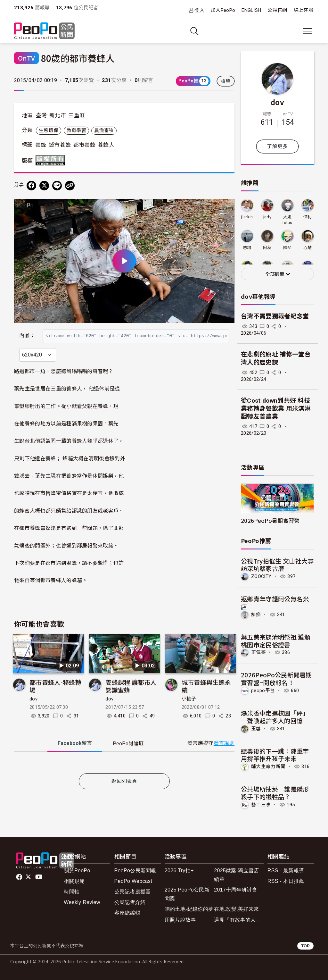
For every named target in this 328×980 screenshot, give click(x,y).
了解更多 (277, 146)
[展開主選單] (307, 31)
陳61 (288, 248)
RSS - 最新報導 (286, 871)
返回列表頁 (124, 795)
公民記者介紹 (130, 902)
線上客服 (303, 10)
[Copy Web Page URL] (70, 186)
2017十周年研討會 (236, 890)
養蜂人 (106, 145)
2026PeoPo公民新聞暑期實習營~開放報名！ (276, 678)
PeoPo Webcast (133, 881)
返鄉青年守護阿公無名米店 (275, 603)
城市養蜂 (60, 145)
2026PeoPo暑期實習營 (270, 520)
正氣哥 (258, 652)
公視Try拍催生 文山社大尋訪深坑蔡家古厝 (277, 565)
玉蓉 (256, 729)
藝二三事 (261, 805)
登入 (199, 10)
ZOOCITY (261, 576)
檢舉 (226, 81)
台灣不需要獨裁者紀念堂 (275, 316)
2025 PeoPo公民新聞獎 (187, 894)
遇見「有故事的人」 (238, 920)
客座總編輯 (127, 913)
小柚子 (189, 713)
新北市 (58, 115)
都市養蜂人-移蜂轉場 (55, 700)
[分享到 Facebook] (31, 186)
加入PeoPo (223, 10)
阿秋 (267, 248)
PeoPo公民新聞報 (135, 871)
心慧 (308, 248)
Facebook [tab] (75, 757)
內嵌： (27, 333)
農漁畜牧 (104, 130)
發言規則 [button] (224, 757)
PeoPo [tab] (128, 757)
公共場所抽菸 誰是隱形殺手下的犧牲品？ (275, 793)
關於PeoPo (77, 871)
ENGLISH (251, 10)
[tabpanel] (124, 778)
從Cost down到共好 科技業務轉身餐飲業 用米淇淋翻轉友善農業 (276, 408)
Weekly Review (82, 902)
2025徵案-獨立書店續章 (236, 875)
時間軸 (72, 892)
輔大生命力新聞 (268, 766)
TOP (305, 946)
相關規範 (74, 881)
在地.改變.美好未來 (236, 909)
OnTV (26, 58)
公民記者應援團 (133, 892)
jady (267, 217)
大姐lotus (287, 220)
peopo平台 (263, 691)
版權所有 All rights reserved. (52, 160)
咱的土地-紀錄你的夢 (189, 909)
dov (33, 713)
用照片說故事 (180, 920)
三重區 (77, 115)
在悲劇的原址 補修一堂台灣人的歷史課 (276, 358)
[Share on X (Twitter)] (44, 186)
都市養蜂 (84, 145)
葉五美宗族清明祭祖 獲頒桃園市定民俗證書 (276, 641)
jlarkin (247, 217)
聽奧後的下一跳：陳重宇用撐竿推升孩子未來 (275, 755)
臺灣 (41, 115)
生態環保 (49, 130)
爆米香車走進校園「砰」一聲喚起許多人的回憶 (275, 717)
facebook (20, 877)
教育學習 (76, 130)
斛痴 (256, 615)
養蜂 (41, 145)
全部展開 (278, 274)
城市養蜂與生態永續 (206, 700)
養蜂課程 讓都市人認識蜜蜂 (131, 700)
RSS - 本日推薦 (286, 881)
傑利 (308, 217)
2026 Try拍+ (179, 871)
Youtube (39, 877)
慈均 (247, 248)
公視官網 (277, 10)
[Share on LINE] (57, 186)
